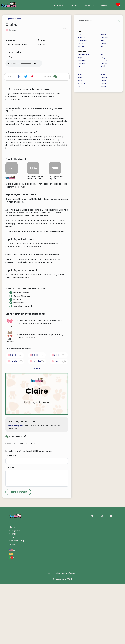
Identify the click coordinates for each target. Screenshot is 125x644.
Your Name (12, 554)
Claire (18, 19)
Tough (103, 57)
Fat (79, 86)
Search (13, 632)
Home (12, 626)
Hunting (104, 46)
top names (89, 5)
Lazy (80, 66)
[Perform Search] (119, 21)
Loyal (103, 66)
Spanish (104, 80)
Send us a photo (16, 524)
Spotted (81, 83)
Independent (83, 54)
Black (80, 77)
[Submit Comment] (18, 591)
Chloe (13, 453)
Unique (104, 35)
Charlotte (15, 460)
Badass (104, 43)
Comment (11, 566)
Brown (80, 80)
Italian (103, 83)
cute (10, 422)
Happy (103, 54)
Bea (56, 460)
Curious (104, 60)
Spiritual (81, 37)
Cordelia (36, 460)
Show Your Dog (17, 639)
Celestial (104, 37)
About (12, 636)
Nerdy (103, 40)
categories (58, 5)
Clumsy (104, 63)
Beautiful (82, 46)
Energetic (82, 63)
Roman (104, 77)
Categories (15, 629)
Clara (35, 453)
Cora (56, 453)
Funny (80, 43)
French (104, 86)
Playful (81, 57)
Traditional (82, 40)
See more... (37, 467)
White (80, 75)
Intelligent (82, 60)
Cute (80, 35)
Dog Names (10, 19)
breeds (74, 5)
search (105, 5)
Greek (103, 75)
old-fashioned (10, 435)
